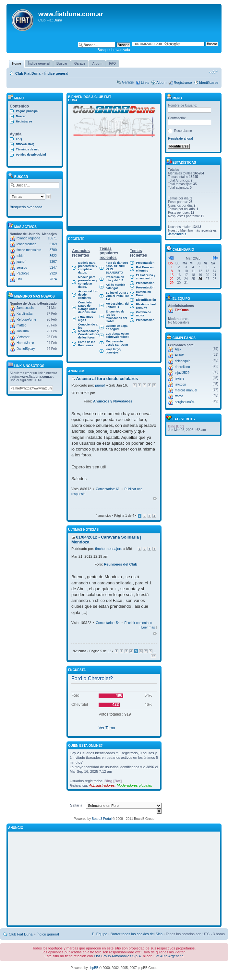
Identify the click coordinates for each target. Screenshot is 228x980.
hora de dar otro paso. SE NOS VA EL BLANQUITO (117, 268)
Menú (174, 98)
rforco (179, 396)
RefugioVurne (26, 319)
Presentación (145, 263)
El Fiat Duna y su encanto (146, 277)
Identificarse (209, 83)
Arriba (155, 498)
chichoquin (183, 361)
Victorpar (23, 337)
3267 (53, 262)
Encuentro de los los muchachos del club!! (116, 316)
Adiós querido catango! (116, 286)
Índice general (56, 73)
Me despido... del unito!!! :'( (118, 305)
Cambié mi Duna (144, 294)
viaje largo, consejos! (113, 351)
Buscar (21, 116)
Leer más (148, 627)
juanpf (21, 262)
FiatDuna (182, 310)
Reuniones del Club (120, 564)
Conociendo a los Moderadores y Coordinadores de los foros (89, 331)
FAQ (19, 139)
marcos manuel (186, 390)
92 (153, 656)
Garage (128, 82)
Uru (19, 279)
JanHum (23, 331)
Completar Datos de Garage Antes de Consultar (88, 307)
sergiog (22, 267)
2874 (53, 279)
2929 (53, 273)
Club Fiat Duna (28, 73)
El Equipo (100, 934)
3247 (53, 267)
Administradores (102, 785)
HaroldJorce (25, 343)
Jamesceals (25, 308)
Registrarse (183, 83)
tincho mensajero (29, 250)
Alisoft (179, 355)
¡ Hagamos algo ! (86, 318)
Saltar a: (77, 805)
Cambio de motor (144, 314)
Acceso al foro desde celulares (88, 295)
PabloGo (23, 273)
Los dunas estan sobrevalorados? (118, 335)
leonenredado (26, 244)
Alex (178, 349)
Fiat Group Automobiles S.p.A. (118, 956)
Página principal (27, 111)
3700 (53, 250)
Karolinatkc (24, 314)
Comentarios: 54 (108, 623)
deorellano (182, 367)
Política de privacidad (31, 155)
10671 (52, 238)
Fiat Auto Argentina (168, 956)
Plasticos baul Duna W (146, 306)
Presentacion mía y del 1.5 (115, 279)
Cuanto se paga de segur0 (117, 327)
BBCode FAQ (25, 144)
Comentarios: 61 (108, 489)
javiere (180, 379)
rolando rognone (28, 238)
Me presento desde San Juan (117, 343)
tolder (21, 256)
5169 (53, 244)
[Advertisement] (114, 185)
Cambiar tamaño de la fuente (214, 72)
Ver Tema (107, 728)
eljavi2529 (182, 373)
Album (161, 83)
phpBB (93, 968)
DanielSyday (26, 349)
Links (145, 83)
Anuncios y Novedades (113, 401)
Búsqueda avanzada (114, 50)
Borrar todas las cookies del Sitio (137, 934)
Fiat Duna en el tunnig (145, 269)
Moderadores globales (134, 785)
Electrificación (146, 300)
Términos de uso (28, 149)
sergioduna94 (185, 402)
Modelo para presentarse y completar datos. (88, 268)
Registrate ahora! (180, 139)
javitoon (180, 384)
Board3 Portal (102, 819)
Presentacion (145, 320)
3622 (53, 256)
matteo (22, 325)
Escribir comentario (138, 623)
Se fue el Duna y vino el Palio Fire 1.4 (117, 296)
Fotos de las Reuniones (87, 344)
